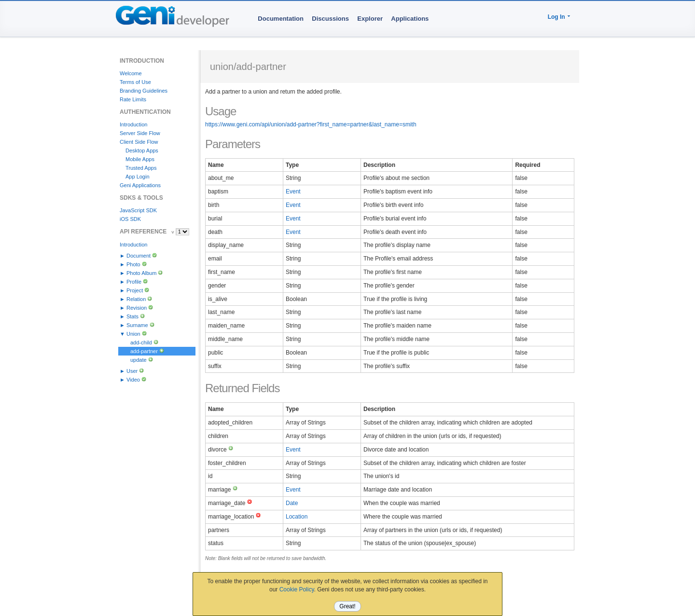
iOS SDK (130, 219)
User (132, 371)
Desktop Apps (142, 151)
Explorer (370, 19)
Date (292, 503)
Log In (556, 17)
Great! (347, 606)
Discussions (330, 19)
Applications (410, 19)
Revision (137, 308)
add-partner (144, 351)
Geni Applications (140, 185)
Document (139, 256)
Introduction (133, 124)
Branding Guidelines (144, 91)
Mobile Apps (140, 159)
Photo (133, 264)
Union (133, 334)
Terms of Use (135, 82)
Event (293, 192)
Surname (137, 325)
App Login (138, 177)
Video (133, 380)
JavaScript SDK (138, 210)
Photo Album (141, 273)
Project (135, 290)
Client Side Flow (139, 142)
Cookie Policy (297, 589)
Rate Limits (133, 99)
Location (297, 517)
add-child (141, 342)
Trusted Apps (141, 168)
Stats (132, 316)
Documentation (281, 19)
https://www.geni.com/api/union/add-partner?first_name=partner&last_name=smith (311, 124)
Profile (134, 282)
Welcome (131, 73)
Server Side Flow (140, 133)
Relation (136, 299)
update (139, 360)
